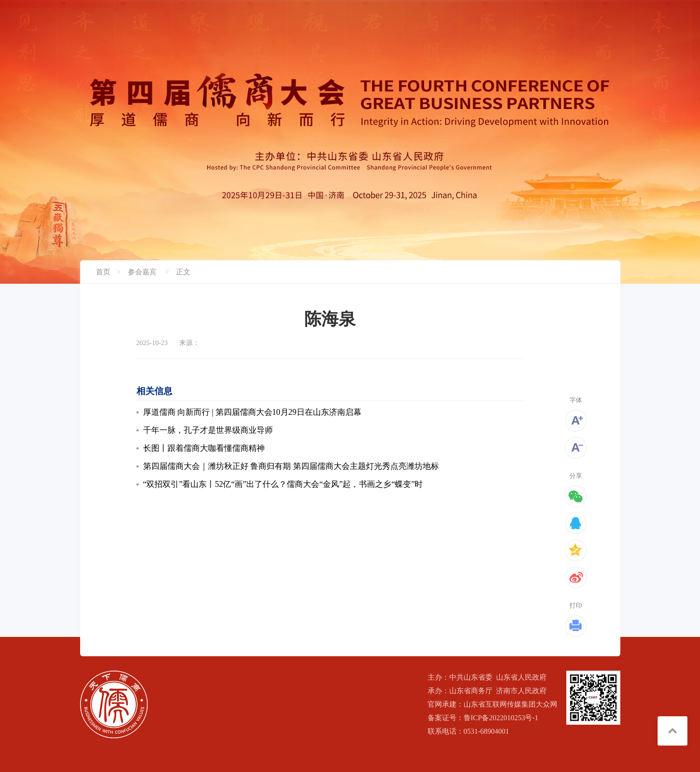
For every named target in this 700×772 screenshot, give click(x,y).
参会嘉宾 (142, 272)
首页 (103, 272)
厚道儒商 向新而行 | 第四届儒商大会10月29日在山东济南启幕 (252, 412)
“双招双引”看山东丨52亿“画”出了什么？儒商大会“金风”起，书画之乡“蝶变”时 (283, 484)
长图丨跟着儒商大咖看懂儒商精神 (204, 448)
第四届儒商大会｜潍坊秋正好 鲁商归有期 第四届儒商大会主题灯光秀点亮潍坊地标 (291, 466)
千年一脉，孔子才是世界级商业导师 (208, 430)
